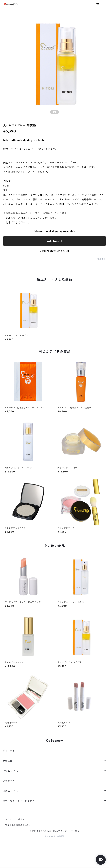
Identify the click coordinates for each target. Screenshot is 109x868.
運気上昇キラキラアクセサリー (20, 801)
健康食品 (8, 761)
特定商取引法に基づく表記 (18, 825)
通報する (101, 259)
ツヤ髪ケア (9, 781)
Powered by (55, 836)
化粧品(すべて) (11, 771)
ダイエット (9, 751)
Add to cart (54, 241)
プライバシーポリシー (16, 819)
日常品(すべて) (11, 791)
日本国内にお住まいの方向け (54, 251)
